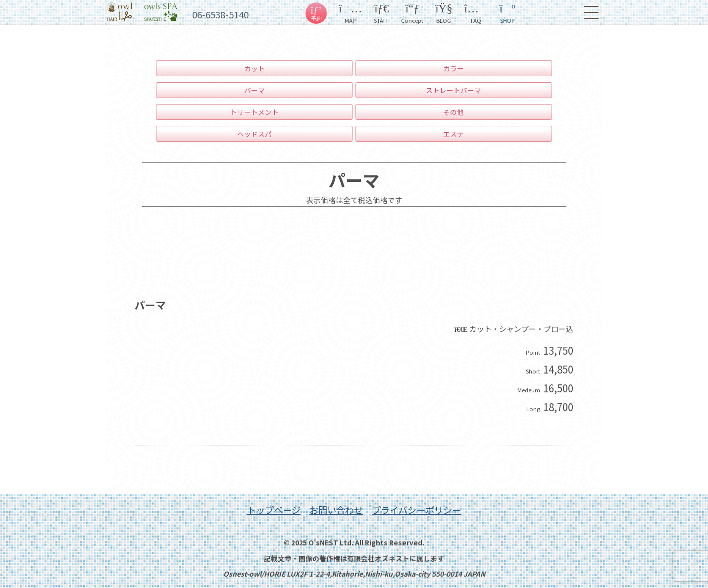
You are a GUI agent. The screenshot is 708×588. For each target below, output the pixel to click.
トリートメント (254, 112)
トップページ (274, 510)
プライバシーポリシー (416, 510)
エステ (454, 134)
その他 (454, 112)
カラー (454, 68)
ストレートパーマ (454, 90)
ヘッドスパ (254, 134)
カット (254, 68)
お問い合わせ (336, 510)
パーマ (254, 90)
